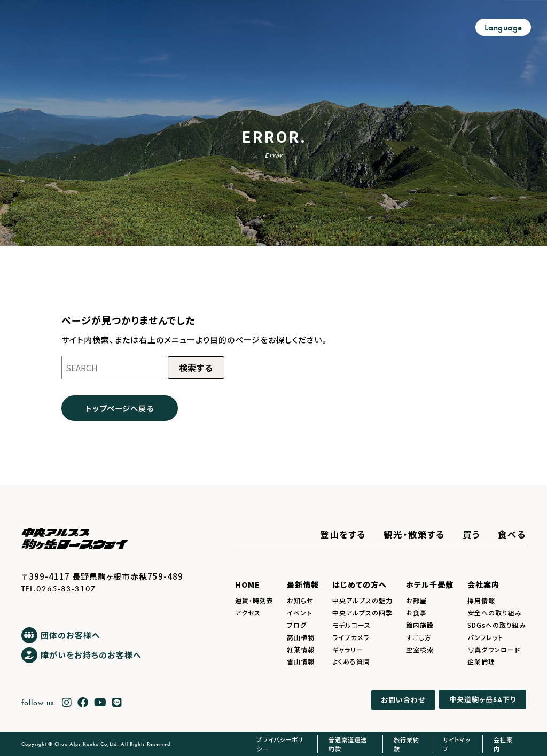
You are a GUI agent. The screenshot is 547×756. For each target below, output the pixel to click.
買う (471, 534)
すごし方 (419, 637)
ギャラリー (348, 649)
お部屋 (416, 600)
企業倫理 (481, 661)
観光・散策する (414, 534)
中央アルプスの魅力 (362, 600)
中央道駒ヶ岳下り (483, 700)
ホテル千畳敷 (430, 584)
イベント (299, 613)
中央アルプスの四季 (362, 613)
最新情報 (303, 584)
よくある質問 (351, 661)
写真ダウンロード (494, 649)
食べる (512, 534)
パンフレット (485, 637)
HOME (248, 584)
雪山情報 (301, 661)
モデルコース (351, 625)
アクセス (248, 613)
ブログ (297, 625)
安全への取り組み (495, 613)
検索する (196, 368)
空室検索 (420, 649)
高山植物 (301, 637)
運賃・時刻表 (254, 600)
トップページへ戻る (120, 408)
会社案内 (483, 584)
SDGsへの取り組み (497, 625)
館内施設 (420, 625)
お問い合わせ (403, 700)
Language (503, 28)
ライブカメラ (351, 637)
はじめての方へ (360, 584)
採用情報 (481, 600)
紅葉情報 (301, 649)
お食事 (416, 613)
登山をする (343, 534)
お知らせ (300, 600)
